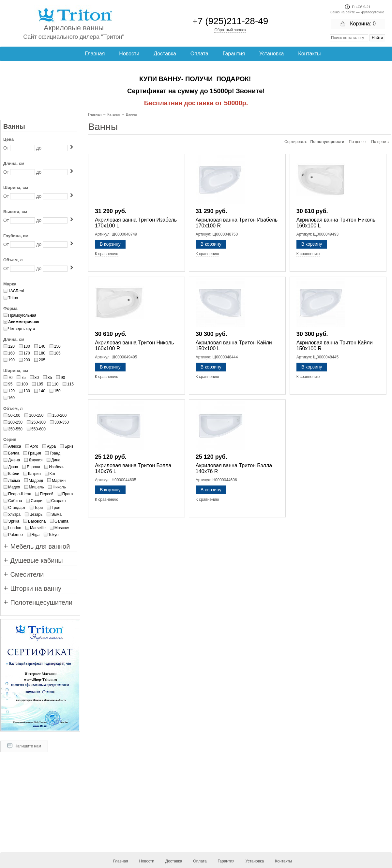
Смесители (23, 574)
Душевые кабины (33, 560)
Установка (272, 54)
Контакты (309, 54)
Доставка (165, 54)
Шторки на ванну (32, 588)
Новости (129, 54)
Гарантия (234, 54)
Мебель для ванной (37, 546)
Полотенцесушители (38, 602)
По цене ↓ (380, 142)
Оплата (199, 54)
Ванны (14, 126)
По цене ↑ (358, 142)
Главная (95, 54)
